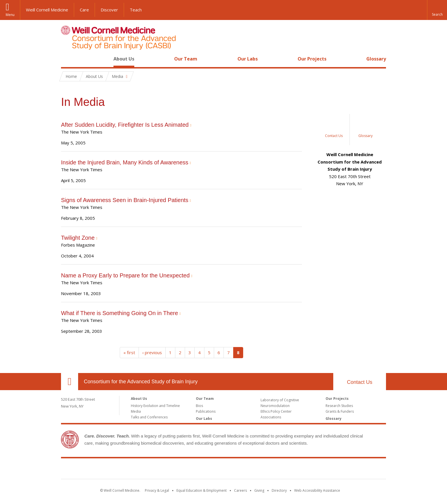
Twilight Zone (78, 238)
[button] (437, 10)
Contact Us (360, 382)
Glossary (376, 59)
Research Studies (339, 406)
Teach (136, 10)
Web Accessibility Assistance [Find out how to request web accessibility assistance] (317, 490)
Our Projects (312, 59)
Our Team (186, 59)
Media (136, 411)
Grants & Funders (340, 411)
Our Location (70, 382)
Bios (199, 406)
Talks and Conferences (149, 417)
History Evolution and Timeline (155, 406)
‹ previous (152, 352)
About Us (124, 59)
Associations (271, 417)
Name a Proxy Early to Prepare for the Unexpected (125, 275)
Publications (206, 411)
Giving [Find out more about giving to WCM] (259, 490)
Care (84, 10)
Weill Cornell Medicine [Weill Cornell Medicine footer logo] (223, 470)
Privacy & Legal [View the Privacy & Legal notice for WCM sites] (157, 490)
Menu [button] (10, 15)
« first (129, 352)
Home (67, 59)
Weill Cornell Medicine (47, 10)
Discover (109, 10)
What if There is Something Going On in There (120, 313)
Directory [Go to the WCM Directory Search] (279, 490)
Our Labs (248, 59)
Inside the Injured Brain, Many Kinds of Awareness (125, 162)
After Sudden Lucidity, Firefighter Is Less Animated (125, 125)
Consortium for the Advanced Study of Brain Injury (141, 382)
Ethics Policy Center (276, 411)
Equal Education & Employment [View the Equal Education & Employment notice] (202, 490)
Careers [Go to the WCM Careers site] (240, 490)
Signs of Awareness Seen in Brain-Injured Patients (125, 200)
